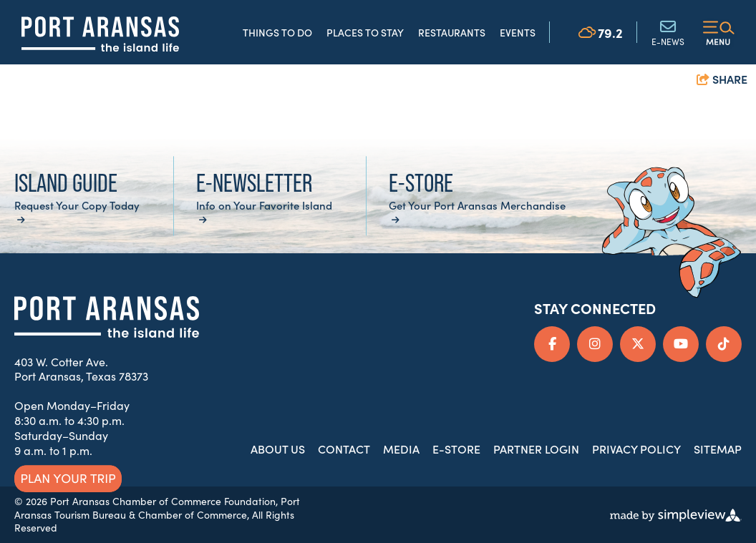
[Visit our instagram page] (595, 344)
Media (401, 449)
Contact (344, 449)
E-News (668, 32)
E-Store (456, 449)
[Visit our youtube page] (681, 344)
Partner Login (536, 449)
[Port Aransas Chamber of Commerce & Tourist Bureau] (100, 34)
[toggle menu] (719, 32)
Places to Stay (365, 32)
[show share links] (722, 80)
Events (518, 32)
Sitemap (718, 449)
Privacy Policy (636, 449)
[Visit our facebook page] (552, 344)
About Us (278, 449)
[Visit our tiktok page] (724, 344)
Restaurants (452, 32)
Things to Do (277, 32)
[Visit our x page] (638, 344)
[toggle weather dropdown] (601, 32)
